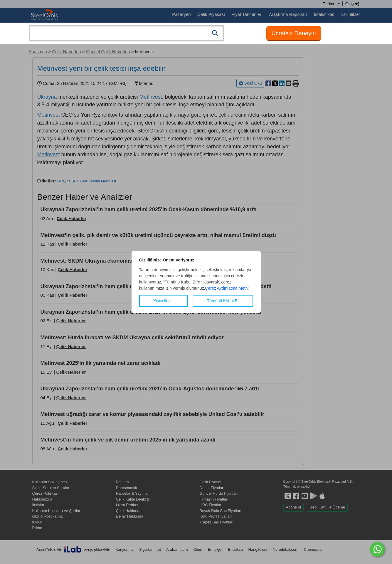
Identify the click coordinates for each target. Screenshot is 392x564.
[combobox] (126, 33)
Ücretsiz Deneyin (293, 33)
